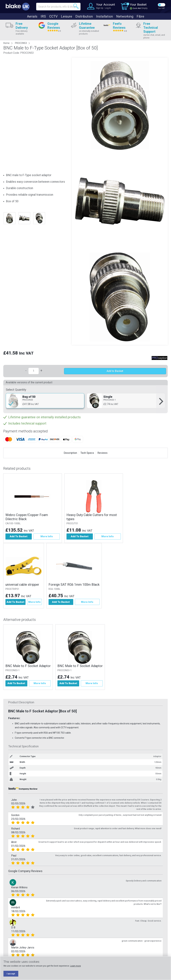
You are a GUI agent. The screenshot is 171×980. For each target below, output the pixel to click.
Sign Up (100, 8)
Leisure (66, 16)
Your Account (105, 5)
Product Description (21, 703)
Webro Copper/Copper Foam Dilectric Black (27, 517)
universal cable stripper (22, 585)
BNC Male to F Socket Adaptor (28, 666)
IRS (43, 16)
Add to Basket (115, 371)
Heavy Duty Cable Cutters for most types (92, 517)
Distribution (84, 16)
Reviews (102, 453)
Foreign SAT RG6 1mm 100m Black (75, 585)
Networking (125, 16)
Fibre (140, 16)
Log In (108, 8)
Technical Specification (23, 747)
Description (70, 453)
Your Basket (138, 5)
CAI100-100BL (13, 524)
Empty (145, 8)
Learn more (75, 966)
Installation (105, 16)
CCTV (53, 16)
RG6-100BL (55, 589)
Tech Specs (87, 453)
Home (6, 43)
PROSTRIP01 (12, 589)
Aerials (32, 16)
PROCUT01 (72, 524)
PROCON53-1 (13, 671)
